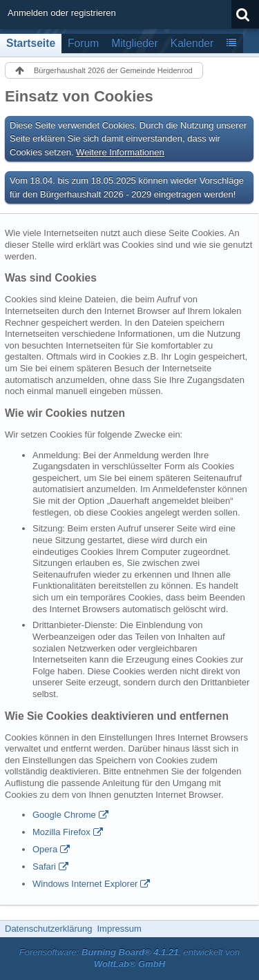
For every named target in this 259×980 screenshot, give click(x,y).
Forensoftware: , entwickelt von (130, 958)
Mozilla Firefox (61, 832)
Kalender (192, 43)
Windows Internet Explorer (85, 884)
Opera (45, 849)
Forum (83, 43)
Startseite (31, 43)
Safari (44, 866)
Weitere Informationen (120, 152)
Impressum (119, 929)
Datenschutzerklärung (48, 929)
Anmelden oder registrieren (62, 13)
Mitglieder (135, 43)
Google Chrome (64, 815)
